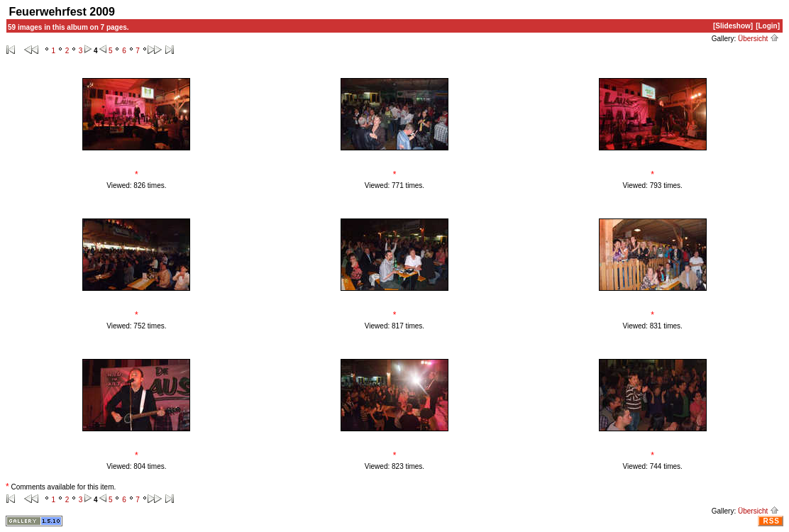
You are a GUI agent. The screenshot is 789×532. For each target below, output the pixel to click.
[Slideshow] (733, 26)
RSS (771, 521)
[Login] (768, 26)
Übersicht (758, 39)
